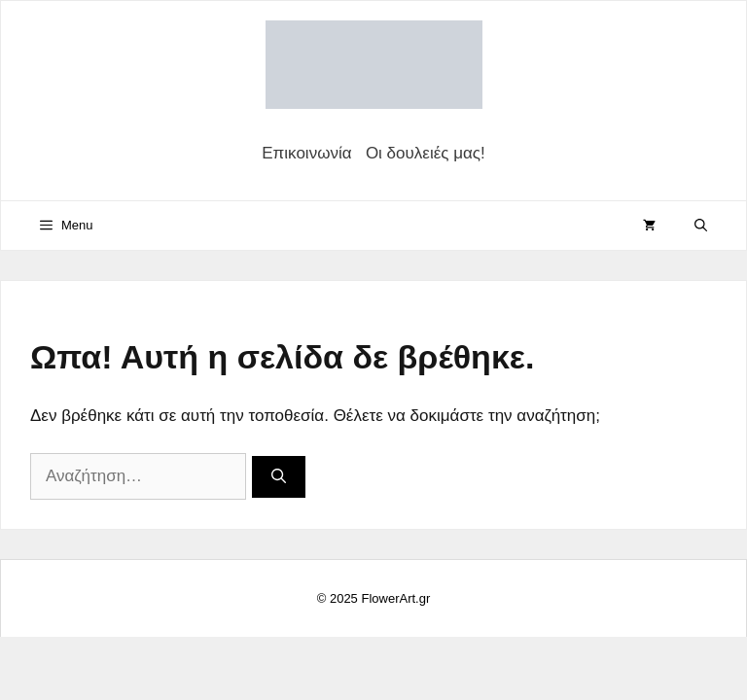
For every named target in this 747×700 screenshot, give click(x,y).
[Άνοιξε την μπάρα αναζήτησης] (701, 226)
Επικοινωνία (306, 153)
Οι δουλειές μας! (426, 153)
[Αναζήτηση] (279, 477)
